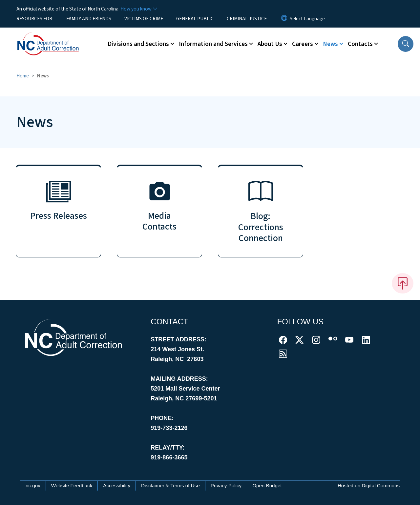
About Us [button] (270, 44)
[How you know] (138, 9)
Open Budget (267, 485)
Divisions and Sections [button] (138, 44)
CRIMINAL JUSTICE (247, 19)
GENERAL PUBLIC (195, 19)
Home (23, 76)
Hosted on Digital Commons (369, 485)
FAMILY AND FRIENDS (89, 19)
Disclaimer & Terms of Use (170, 485)
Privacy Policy (226, 485)
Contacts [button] (360, 44)
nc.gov (33, 485)
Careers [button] (303, 44)
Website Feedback (72, 485)
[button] (406, 44)
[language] (307, 19)
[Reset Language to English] (284, 19)
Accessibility (117, 485)
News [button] (330, 44)
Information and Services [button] (213, 44)
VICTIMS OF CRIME (144, 19)
